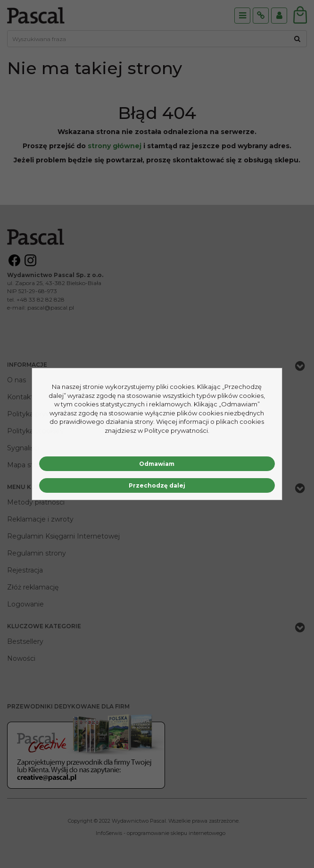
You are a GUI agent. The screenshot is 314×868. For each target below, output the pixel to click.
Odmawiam (157, 464)
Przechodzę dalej (157, 485)
